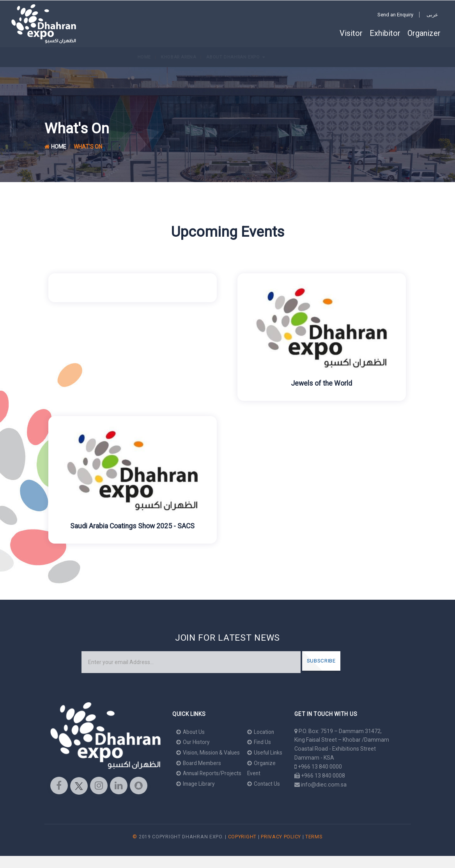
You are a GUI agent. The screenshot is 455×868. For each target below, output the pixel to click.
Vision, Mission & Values (209, 752)
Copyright (242, 849)
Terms (314, 849)
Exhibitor (385, 33)
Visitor (351, 33)
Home (18, 57)
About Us (191, 732)
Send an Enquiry (395, 15)
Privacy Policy (281, 849)
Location (265, 732)
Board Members (200, 763)
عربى (432, 15)
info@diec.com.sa (324, 785)
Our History (193, 742)
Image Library (196, 783)
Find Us (263, 742)
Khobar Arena (52, 57)
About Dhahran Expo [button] (109, 57)
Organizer (424, 33)
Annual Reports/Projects (211, 773)
